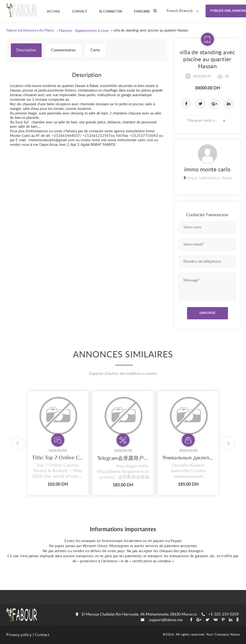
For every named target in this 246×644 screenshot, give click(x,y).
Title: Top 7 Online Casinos (58, 458)
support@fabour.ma (162, 620)
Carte (95, 50)
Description (26, 50)
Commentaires (63, 50)
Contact (42, 635)
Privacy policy (19, 635)
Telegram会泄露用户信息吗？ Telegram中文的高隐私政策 (123, 458)
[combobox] (184, 11)
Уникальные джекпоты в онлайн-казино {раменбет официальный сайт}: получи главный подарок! (188, 458)
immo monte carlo (207, 170)
